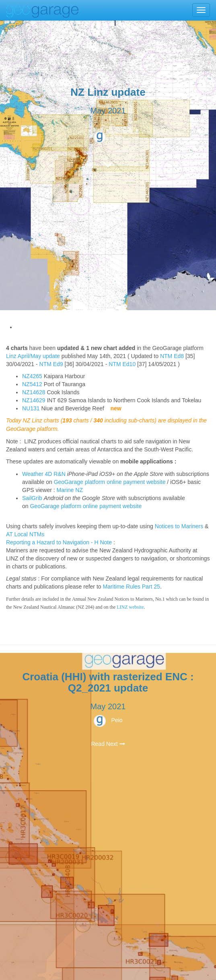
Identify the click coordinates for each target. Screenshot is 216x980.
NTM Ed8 (172, 356)
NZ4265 (32, 376)
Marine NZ (70, 490)
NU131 (31, 408)
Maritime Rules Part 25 (131, 587)
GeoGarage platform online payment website (110, 482)
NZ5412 (32, 384)
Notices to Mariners (179, 526)
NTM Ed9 (51, 364)
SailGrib (32, 498)
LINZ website (130, 607)
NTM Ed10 (122, 364)
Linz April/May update (33, 356)
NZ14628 (34, 392)
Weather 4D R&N (44, 474)
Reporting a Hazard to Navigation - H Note (59, 542)
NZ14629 (34, 400)
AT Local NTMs (25, 534)
